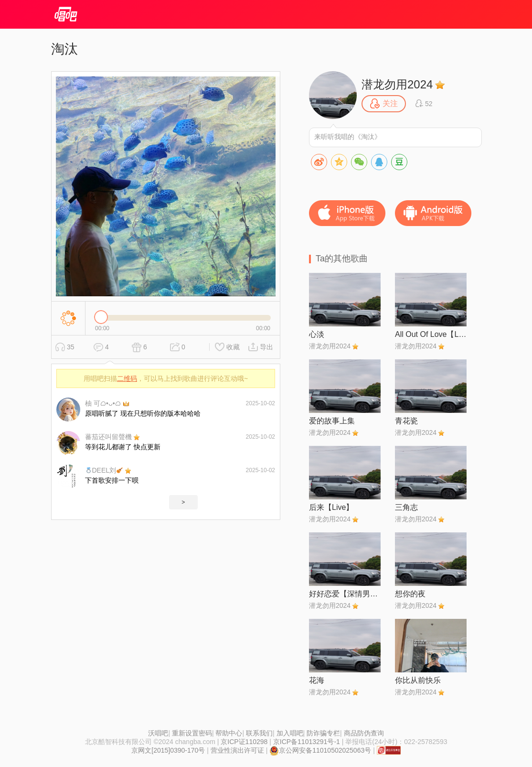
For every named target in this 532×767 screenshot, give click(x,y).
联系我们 (259, 733)
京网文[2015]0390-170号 (168, 750)
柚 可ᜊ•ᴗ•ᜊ (103, 403)
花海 (317, 680)
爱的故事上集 (332, 421)
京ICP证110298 (244, 742)
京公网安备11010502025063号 (320, 750)
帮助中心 (229, 733)
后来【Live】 (331, 507)
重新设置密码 (192, 733)
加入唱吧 (290, 733)
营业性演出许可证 (237, 750)
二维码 (127, 378)
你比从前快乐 (418, 680)
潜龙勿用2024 (397, 84)
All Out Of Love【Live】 (431, 334)
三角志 (406, 507)
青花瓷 (406, 421)
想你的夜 (410, 594)
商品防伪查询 (364, 733)
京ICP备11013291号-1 (307, 742)
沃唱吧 (158, 733)
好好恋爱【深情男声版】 (345, 594)
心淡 (317, 334)
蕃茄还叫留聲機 (108, 437)
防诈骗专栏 (323, 733)
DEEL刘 (104, 470)
